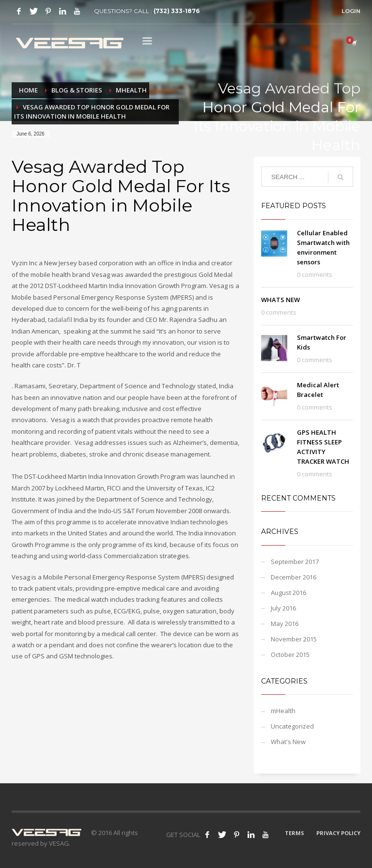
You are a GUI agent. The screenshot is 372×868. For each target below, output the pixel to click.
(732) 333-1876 (177, 11)
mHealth (131, 90)
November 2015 (294, 639)
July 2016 (283, 608)
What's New (288, 742)
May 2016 (285, 624)
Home (28, 90)
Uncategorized (292, 726)
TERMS (294, 833)
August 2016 (288, 593)
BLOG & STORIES (77, 90)
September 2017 (295, 562)
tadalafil (60, 320)
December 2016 (294, 577)
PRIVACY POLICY (338, 833)
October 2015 (290, 655)
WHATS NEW (280, 300)
